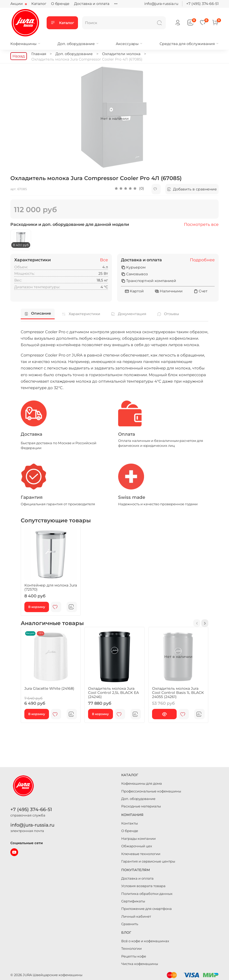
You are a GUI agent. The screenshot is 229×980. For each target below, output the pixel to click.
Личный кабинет (136, 916)
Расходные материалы (141, 806)
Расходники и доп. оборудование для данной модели (70, 225)
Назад (19, 56)
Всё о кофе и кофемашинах (145, 941)
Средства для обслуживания (189, 44)
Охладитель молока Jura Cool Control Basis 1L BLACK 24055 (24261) (178, 693)
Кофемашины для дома (142, 784)
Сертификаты (133, 901)
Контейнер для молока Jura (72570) (51, 588)
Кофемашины (25, 44)
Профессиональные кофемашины (151, 791)
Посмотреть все (201, 225)
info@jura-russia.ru (161, 4)
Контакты (130, 823)
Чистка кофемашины (140, 964)
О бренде (60, 4)
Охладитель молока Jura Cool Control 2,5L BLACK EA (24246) (113, 693)
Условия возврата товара (143, 886)
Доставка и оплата (92, 4)
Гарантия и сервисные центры (148, 861)
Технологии (131, 949)
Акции (17, 4)
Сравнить (130, 924)
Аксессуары (129, 44)
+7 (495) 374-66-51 (202, 4)
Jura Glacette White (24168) (49, 688)
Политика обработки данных (147, 894)
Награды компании (138, 839)
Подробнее (202, 260)
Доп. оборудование (78, 44)
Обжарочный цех (137, 846)
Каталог (39, 4)
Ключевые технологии (141, 854)
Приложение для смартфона (146, 909)
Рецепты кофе (134, 956)
